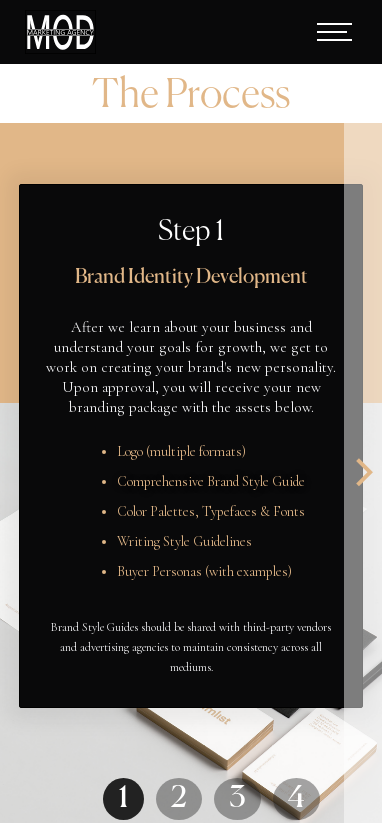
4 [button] (296, 799)
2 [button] (179, 799)
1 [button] (123, 799)
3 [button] (237, 799)
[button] (321, 32)
